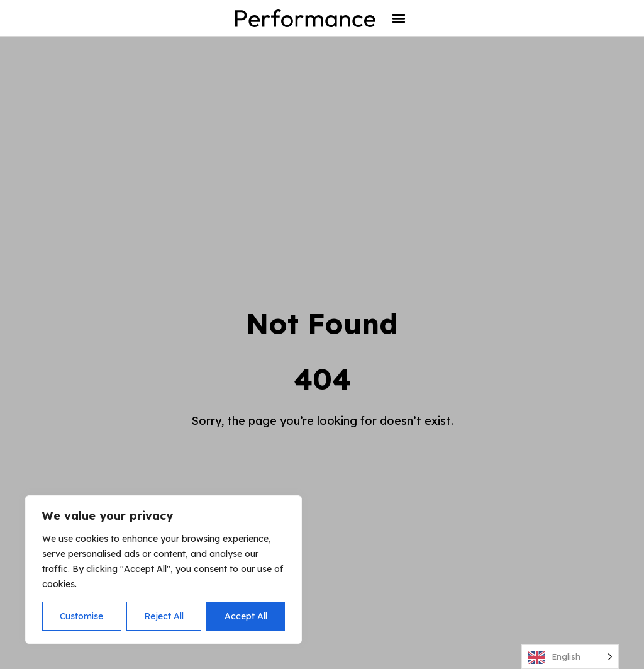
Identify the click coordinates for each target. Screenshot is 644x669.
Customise (81, 616)
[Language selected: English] (570, 657)
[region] (164, 570)
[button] (398, 18)
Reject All (164, 616)
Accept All (246, 616)
